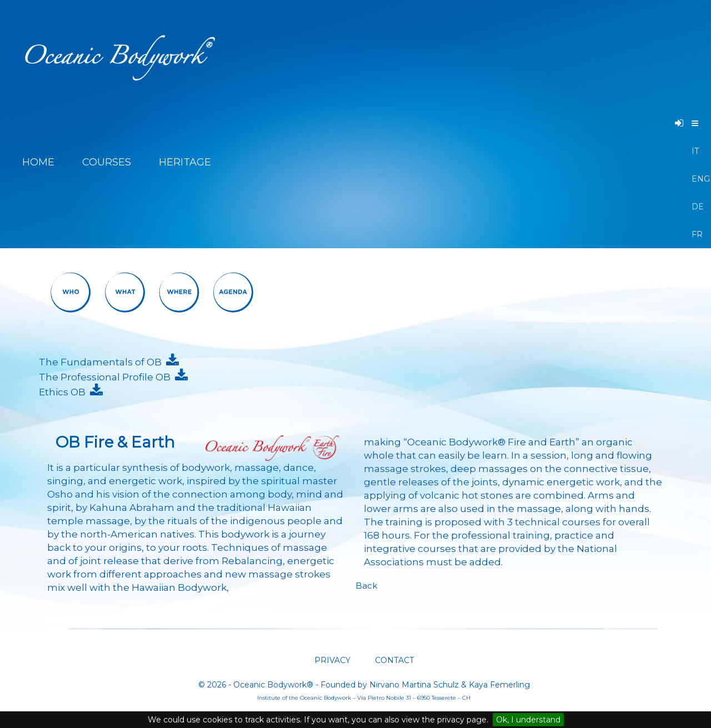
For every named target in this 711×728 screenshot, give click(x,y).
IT (695, 151)
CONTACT (393, 660)
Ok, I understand (528, 720)
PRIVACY (332, 660)
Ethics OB (64, 392)
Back (366, 586)
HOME (38, 162)
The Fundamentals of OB (102, 362)
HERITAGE (186, 162)
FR (696, 234)
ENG (696, 179)
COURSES (107, 162)
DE (696, 207)
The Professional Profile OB (107, 377)
